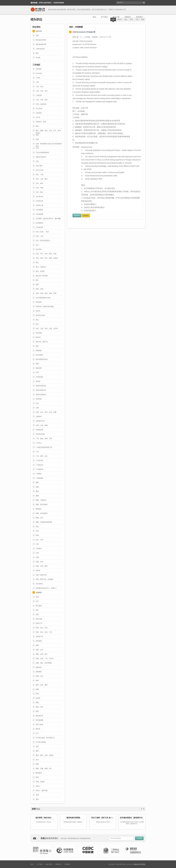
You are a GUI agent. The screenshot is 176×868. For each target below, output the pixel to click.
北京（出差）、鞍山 (42, 232)
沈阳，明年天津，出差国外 (45, 579)
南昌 (37, 284)
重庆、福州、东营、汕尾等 (45, 755)
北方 (37, 245)
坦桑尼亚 (39, 350)
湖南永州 (39, 667)
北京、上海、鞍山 (42, 179)
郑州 (37, 746)
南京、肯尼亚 (40, 271)
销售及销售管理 (41, 44)
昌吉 (37, 526)
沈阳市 (38, 570)
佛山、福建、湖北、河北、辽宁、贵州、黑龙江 (49, 131)
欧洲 (37, 535)
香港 (37, 795)
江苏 (37, 544)
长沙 (37, 760)
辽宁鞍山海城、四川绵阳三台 (45, 738)
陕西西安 (39, 773)
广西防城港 (39, 478)
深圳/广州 (39, 623)
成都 (37, 487)
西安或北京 (39, 716)
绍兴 (37, 694)
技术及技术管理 (41, 40)
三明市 (38, 78)
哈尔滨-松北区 (40, 315)
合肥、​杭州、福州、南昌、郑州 (46, 293)
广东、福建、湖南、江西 (44, 438)
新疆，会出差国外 (42, 513)
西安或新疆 (39, 720)
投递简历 (86, 215)
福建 (37, 689)
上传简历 (139, 838)
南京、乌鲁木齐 (41, 267)
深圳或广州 (39, 636)
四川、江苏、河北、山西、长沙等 (47, 328)
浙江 (37, 601)
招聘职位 (128, 17)
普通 (143, 19)
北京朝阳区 (39, 223)
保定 (37, 135)
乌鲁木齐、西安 (41, 122)
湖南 (37, 645)
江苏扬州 (39, 548)
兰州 (37, 148)
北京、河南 (39, 188)
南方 (37, 280)
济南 (37, 597)
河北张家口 (39, 584)
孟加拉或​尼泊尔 (41, 386)
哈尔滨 (38, 311)
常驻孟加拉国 (40, 434)
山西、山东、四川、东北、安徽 (46, 412)
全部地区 (39, 69)
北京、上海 (39, 174)
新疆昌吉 (39, 509)
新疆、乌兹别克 (41, 500)
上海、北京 (39, 86)
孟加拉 (38, 381)
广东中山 (39, 443)
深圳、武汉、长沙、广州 (44, 632)
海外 (37, 610)
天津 (37, 372)
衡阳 (37, 702)
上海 (37, 82)
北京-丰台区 (40, 170)
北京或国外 (39, 210)
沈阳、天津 (39, 562)
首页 (94, 17)
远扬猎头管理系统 (140, 864)
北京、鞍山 (39, 192)
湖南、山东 (39, 650)
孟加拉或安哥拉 (41, 390)
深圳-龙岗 (39, 619)
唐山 (37, 320)
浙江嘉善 (39, 606)
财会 (37, 53)
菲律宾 (38, 698)
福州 (37, 680)
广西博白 (39, 474)
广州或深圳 (39, 469)
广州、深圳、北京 (42, 456)
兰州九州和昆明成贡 (42, 152)
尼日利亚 (39, 399)
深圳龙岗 (39, 641)
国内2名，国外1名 (42, 342)
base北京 (39, 73)
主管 (137, 19)
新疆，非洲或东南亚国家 (44, 522)
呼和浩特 (39, 302)
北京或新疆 (39, 214)
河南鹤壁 (39, 592)
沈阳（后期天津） (42, 575)
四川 (37, 324)
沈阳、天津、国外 (42, 566)
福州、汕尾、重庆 (42, 685)
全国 (37, 139)
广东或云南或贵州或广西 (44, 447)
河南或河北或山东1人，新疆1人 (46, 588)
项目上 (38, 786)
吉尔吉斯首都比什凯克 (43, 298)
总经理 (119, 19)
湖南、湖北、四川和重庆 (44, 663)
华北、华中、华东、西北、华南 (46, 254)
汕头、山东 (39, 540)
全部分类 (39, 31)
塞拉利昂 (39, 368)
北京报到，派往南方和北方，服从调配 (48, 218)
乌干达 (38, 117)
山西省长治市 (40, 421)
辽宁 (37, 733)
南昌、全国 (39, 289)
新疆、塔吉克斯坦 (42, 504)
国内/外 (38, 337)
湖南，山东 (39, 676)
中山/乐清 (39, 108)
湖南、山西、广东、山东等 (45, 658)
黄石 (37, 799)
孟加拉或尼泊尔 (41, 394)
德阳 (37, 482)
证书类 (38, 58)
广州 (37, 452)
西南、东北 (39, 707)
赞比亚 (38, 729)
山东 (37, 403)
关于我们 (104, 17)
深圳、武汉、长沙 (42, 628)
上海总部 (39, 95)
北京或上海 (39, 205)
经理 (131, 19)
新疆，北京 (39, 518)
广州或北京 (39, 465)
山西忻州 (39, 416)
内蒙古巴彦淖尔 (41, 157)
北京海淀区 (39, 227)
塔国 (37, 364)
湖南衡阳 (39, 672)
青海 (37, 777)
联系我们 (140, 17)
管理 (37, 36)
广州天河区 (39, 460)
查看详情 (77, 215)
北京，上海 (39, 236)
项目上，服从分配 (42, 790)
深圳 (37, 614)
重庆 (37, 751)
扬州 (37, 491)
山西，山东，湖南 (42, 425)
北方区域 (39, 249)
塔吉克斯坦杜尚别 (42, 359)
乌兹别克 (39, 113)
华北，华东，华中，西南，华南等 (47, 258)
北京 (37, 161)
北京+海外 (39, 166)
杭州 (37, 531)
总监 (126, 19)
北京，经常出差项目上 (43, 240)
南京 (37, 262)
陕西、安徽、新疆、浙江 (44, 768)
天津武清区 (39, 377)
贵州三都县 (39, 724)
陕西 (37, 764)
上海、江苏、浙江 (42, 91)
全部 (113, 19)
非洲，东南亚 (40, 782)
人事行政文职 (40, 49)
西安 (37, 711)
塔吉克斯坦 (39, 355)
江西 (37, 553)
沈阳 (37, 557)
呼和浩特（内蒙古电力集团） (45, 306)
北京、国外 (39, 183)
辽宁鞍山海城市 (41, 742)
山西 (37, 408)
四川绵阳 (39, 333)
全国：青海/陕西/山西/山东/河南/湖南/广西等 (49, 144)
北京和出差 (39, 201)
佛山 (37, 126)
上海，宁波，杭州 (42, 100)
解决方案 (116, 17)
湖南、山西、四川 (42, 654)
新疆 (37, 496)
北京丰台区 (39, 196)
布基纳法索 (39, 430)
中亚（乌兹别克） (42, 104)
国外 (37, 346)
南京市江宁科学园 (42, 276)
